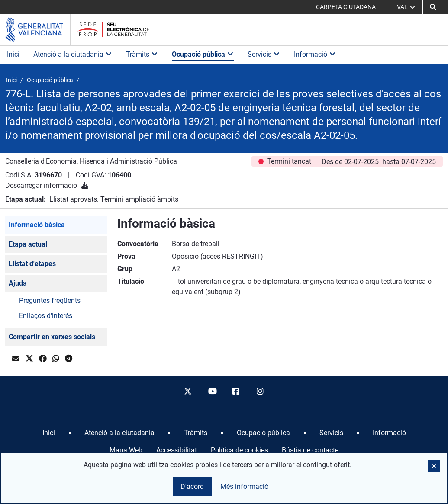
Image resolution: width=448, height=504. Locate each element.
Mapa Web (126, 450)
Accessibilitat (177, 450)
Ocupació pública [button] (203, 54)
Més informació (244, 486)
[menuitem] (49, 433)
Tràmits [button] (142, 54)
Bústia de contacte (310, 450)
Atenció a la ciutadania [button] (73, 54)
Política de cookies (239, 450)
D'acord (192, 486)
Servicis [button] (264, 54)
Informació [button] (315, 54)
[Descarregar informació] (85, 185)
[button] (433, 7)
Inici (13, 54)
